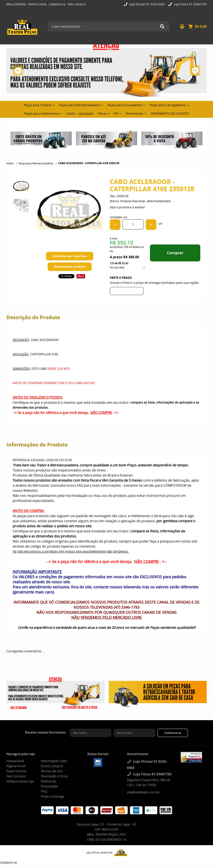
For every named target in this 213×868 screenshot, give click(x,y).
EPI (116, 113)
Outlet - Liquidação (80, 113)
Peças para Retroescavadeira (80, 105)
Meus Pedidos (16, 4)
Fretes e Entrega (52, 796)
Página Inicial (16, 766)
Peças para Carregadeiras (168, 105)
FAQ (44, 791)
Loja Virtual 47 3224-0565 (147, 4)
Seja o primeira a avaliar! (127, 207)
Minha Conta (37, 4)
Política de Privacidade (49, 784)
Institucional (15, 761)
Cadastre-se (57, 4)
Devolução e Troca (54, 776)
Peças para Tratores (38, 105)
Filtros (102, 113)
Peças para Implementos (42, 113)
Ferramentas (134, 113)
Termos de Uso (52, 771)
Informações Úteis (54, 761)
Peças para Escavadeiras (125, 105)
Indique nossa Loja (20, 781)
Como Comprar (52, 766)
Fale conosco (77, 4)
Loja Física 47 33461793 (190, 4)
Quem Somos (16, 771)
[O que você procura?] (162, 26)
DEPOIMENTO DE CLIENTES (170, 113)
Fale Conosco (16, 776)
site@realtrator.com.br (143, 792)
